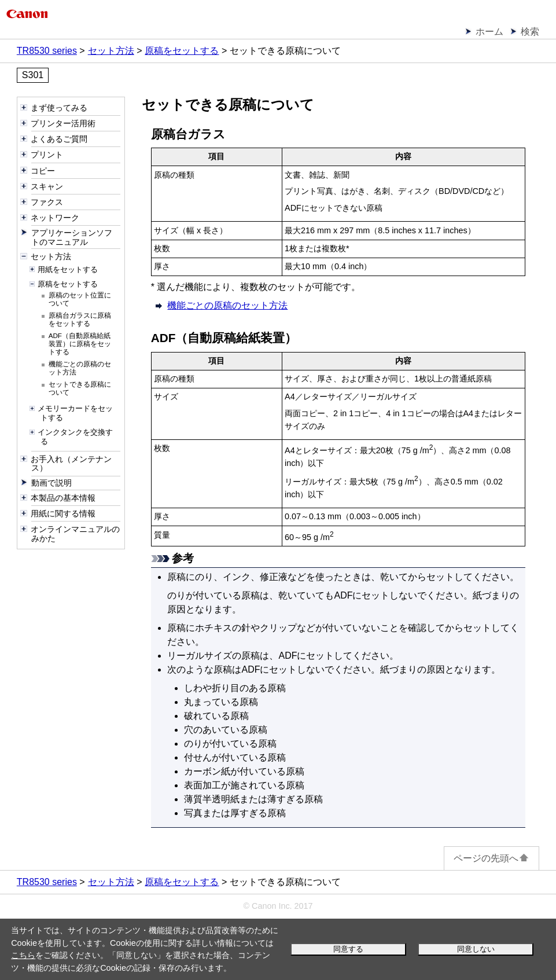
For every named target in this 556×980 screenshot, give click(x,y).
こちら (23, 955)
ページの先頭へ (491, 858)
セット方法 (111, 51)
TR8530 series (47, 51)
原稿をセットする (182, 51)
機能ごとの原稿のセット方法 (227, 305)
